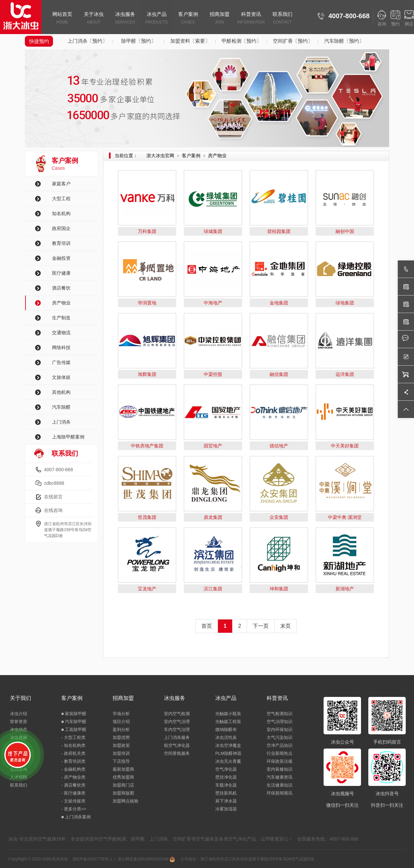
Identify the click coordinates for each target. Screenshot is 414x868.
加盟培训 (121, 753)
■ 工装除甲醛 (74, 730)
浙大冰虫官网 (160, 156)
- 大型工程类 (73, 737)
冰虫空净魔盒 (228, 745)
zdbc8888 (54, 483)
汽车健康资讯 (280, 777)
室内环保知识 (280, 730)
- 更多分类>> (74, 809)
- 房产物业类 (73, 777)
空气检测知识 (280, 714)
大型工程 (61, 199)
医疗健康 (61, 273)
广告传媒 (61, 362)
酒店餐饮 (61, 288)
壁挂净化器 (226, 777)
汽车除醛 (61, 407)
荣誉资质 (19, 722)
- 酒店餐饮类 (73, 785)
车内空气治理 (177, 730)
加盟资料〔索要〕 (190, 41)
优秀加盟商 (123, 777)
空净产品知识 (280, 745)
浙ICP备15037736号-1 (92, 859)
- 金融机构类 (73, 769)
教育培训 (61, 243)
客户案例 (188, 19)
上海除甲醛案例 (68, 437)
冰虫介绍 (19, 714)
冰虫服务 (125, 19)
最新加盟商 (123, 769)
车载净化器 (226, 785)
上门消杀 (61, 422)
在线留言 (53, 497)
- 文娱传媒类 (73, 801)
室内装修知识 (280, 769)
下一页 (261, 626)
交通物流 (61, 333)
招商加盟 (219, 19)
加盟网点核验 (126, 801)
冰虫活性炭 (226, 737)
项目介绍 (121, 722)
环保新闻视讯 (280, 793)
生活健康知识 (280, 785)
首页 (207, 626)
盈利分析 (121, 730)
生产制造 (61, 318)
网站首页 (62, 19)
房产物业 (61, 303)
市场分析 (121, 714)
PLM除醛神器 (228, 753)
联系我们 (282, 19)
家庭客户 (61, 184)
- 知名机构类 (73, 745)
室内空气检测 (177, 714)
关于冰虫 (94, 19)
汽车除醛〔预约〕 (344, 41)
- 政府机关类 (73, 753)
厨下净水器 (226, 801)
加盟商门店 (123, 785)
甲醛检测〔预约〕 (241, 41)
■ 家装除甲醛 (74, 714)
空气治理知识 (280, 722)
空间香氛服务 (177, 753)
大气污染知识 (280, 737)
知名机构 (61, 213)
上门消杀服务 (177, 737)
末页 (285, 626)
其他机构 (61, 392)
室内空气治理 (177, 722)
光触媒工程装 (228, 722)
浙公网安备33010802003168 (146, 859)
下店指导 (121, 761)
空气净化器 (226, 769)
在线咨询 (53, 510)
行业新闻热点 (280, 753)
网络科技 (61, 347)
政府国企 (61, 228)
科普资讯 (251, 19)
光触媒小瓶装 (228, 714)
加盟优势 (121, 737)
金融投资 (61, 258)
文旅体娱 (61, 377)
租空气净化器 (177, 745)
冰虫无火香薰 (228, 761)
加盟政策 (121, 745)
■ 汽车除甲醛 (74, 722)
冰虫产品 (156, 19)
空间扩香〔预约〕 (293, 41)
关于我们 (21, 698)
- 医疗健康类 (73, 793)
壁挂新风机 (226, 793)
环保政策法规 (280, 761)
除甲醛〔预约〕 (139, 41)
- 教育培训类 (73, 761)
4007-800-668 (58, 470)
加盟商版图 (123, 793)
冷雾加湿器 (226, 809)
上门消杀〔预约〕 (87, 41)
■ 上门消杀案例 (76, 817)
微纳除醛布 (226, 730)
